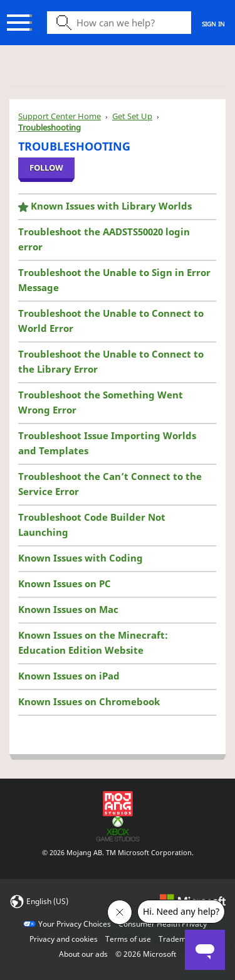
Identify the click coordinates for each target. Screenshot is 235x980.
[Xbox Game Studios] (118, 828)
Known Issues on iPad (69, 676)
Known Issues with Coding (81, 558)
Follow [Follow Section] (46, 168)
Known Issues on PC (65, 583)
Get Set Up (132, 116)
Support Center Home (60, 116)
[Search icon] (119, 23)
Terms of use (128, 939)
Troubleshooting (50, 127)
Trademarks (180, 939)
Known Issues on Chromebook (89, 701)
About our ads (83, 954)
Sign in (213, 24)
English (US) (47, 901)
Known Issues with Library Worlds (111, 206)
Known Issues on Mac (68, 609)
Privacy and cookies (64, 939)
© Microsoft (146, 954)
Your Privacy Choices (75, 924)
